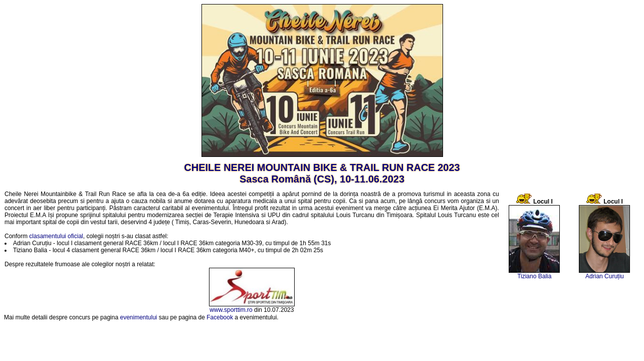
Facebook (220, 317)
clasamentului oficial (56, 236)
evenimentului (138, 317)
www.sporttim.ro (231, 310)
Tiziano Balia (534, 276)
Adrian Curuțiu (605, 276)
